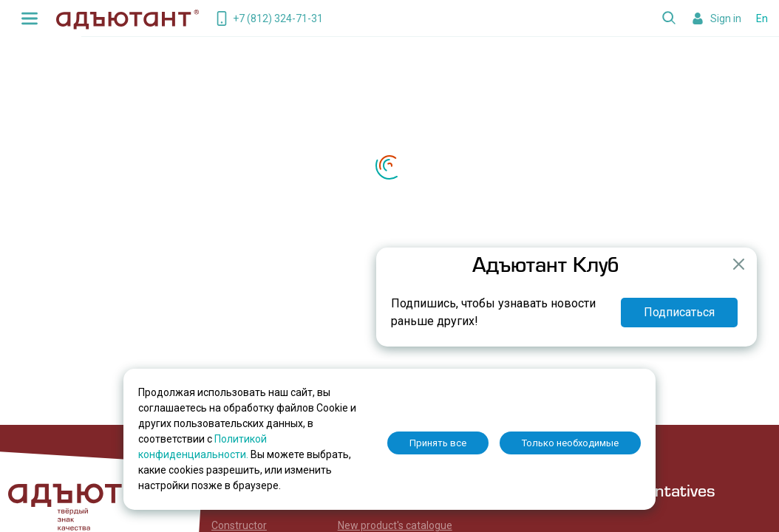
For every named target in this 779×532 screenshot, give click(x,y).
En (762, 18)
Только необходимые (570, 443)
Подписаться (679, 312)
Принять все (438, 443)
